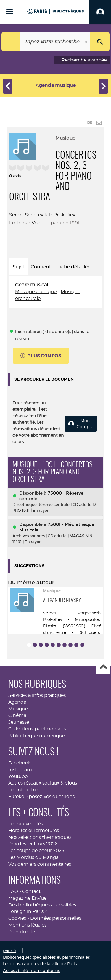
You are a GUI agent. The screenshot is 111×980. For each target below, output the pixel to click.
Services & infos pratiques (37, 695)
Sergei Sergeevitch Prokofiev (42, 215)
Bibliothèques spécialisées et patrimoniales (46, 957)
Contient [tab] (41, 267)
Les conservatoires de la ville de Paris (40, 964)
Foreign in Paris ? (28, 911)
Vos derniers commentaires (40, 864)
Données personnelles (56, 918)
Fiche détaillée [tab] (74, 267)
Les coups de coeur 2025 (36, 851)
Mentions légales (27, 925)
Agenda (17, 702)
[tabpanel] (55, 292)
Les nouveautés (26, 824)
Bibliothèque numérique (37, 736)
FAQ (13, 891)
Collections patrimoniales (37, 729)
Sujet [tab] (18, 267)
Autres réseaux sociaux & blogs (43, 783)
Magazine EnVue (27, 898)
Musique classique (36, 292)
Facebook (20, 763)
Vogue (39, 223)
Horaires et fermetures (34, 830)
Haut (103, 667)
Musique (18, 709)
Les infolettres (24, 790)
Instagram (20, 770)
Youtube (18, 776)
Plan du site (22, 932)
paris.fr (10, 950)
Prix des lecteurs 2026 (33, 844)
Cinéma (17, 715)
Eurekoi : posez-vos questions (41, 796)
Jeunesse (19, 722)
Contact (31, 891)
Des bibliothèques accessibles (42, 905)
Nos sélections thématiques (40, 837)
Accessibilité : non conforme (32, 970)
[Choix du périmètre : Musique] (11, 42)
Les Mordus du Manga (33, 857)
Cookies (17, 918)
